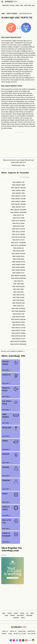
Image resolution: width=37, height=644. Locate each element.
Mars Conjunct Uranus (18, 202)
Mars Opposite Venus (18, 322)
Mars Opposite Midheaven (18, 344)
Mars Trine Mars (18, 292)
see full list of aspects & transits (13, 351)
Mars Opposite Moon (19, 317)
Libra (6, 616)
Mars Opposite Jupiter (19, 328)
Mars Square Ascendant (18, 276)
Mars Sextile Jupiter (18, 229)
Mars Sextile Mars (19, 226)
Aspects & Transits (12, 14)
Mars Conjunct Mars (19, 193)
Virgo (32, 613)
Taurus (10, 613)
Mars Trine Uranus (19, 300)
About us (5, 631)
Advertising (22, 631)
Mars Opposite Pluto (19, 339)
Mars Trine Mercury (19, 287)
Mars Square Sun (19, 248)
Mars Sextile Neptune (18, 237)
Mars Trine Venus (18, 289)
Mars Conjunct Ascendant (19, 210)
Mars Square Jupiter (18, 262)
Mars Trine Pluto (19, 306)
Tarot (22, 6)
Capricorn (29, 616)
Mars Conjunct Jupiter (19, 196)
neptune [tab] (24, 178)
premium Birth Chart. (19, 166)
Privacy (4, 634)
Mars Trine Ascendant (19, 309)
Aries (4, 613)
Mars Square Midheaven (19, 278)
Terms (10, 634)
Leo (27, 613)
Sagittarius (20, 616)
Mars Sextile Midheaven (19, 245)
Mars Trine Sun (18, 281)
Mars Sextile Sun (19, 215)
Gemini (16, 613)
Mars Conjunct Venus (18, 191)
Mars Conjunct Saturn (18, 199)
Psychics (12, 6)
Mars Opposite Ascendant (19, 342)
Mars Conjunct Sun (18, 182)
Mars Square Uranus (19, 267)
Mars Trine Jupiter (19, 295)
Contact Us (13, 631)
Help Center (31, 634)
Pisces (23, 618)
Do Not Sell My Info (20, 634)
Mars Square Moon (18, 251)
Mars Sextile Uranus (18, 234)
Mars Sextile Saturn (18, 232)
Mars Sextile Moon (19, 218)
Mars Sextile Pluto (18, 240)
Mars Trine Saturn (19, 298)
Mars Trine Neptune (19, 303)
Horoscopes (6, 6)
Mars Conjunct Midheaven (18, 213)
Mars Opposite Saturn (18, 331)
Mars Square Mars (18, 259)
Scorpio (12, 616)
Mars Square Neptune (18, 270)
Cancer (22, 613)
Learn (3, 14)
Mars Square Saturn (19, 265)
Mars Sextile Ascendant (18, 243)
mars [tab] (5, 178)
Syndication (31, 631)
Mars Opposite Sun (18, 314)
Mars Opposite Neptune (19, 336)
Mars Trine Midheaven (18, 311)
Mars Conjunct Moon (19, 185)
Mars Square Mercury (18, 254)
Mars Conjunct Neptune (19, 204)
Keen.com (4, 555)
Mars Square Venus (19, 256)
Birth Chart (28, 6)
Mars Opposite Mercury (19, 320)
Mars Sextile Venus (19, 223)
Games (17, 6)
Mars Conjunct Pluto (19, 207)
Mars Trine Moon (18, 284)
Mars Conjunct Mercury (19, 188)
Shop (33, 6)
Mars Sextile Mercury (18, 221)
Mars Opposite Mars (19, 325)
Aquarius (16, 618)
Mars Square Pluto (18, 273)
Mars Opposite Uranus (18, 333)
